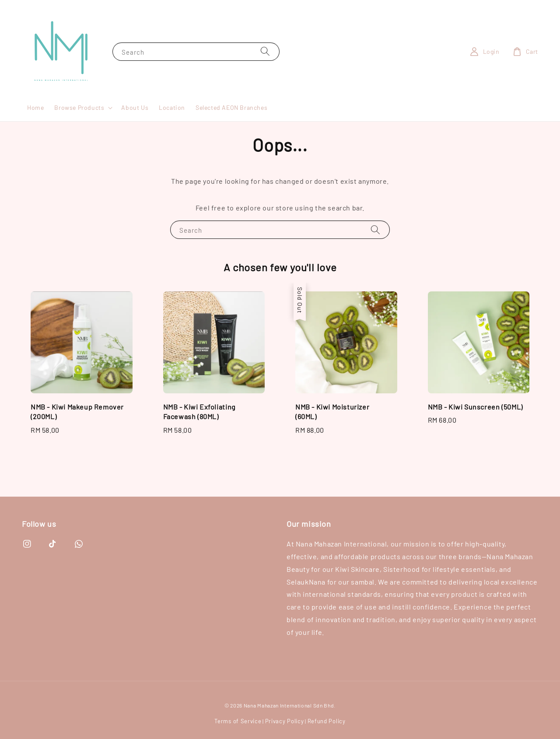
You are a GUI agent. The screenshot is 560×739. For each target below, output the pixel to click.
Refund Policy (327, 721)
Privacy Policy (285, 721)
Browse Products (79, 107)
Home (35, 107)
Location (172, 107)
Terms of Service (238, 721)
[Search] (265, 51)
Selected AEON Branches (231, 107)
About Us (135, 107)
